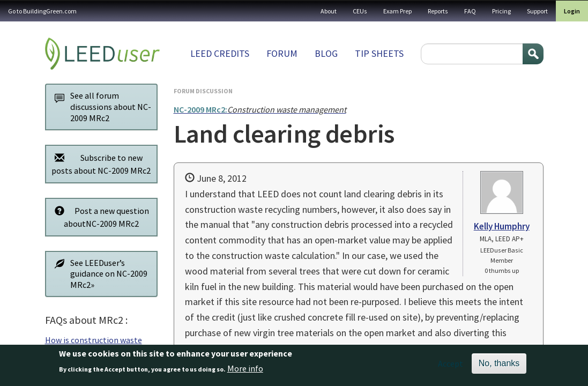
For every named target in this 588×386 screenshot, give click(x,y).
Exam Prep (397, 11)
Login (572, 11)
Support (537, 11)
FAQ (470, 11)
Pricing (501, 11)
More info (245, 372)
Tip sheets (379, 53)
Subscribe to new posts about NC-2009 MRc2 (100, 164)
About (329, 11)
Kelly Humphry (502, 226)
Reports (438, 11)
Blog (326, 53)
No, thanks (499, 366)
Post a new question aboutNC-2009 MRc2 (99, 217)
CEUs (360, 11)
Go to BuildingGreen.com (42, 11)
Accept (451, 367)
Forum (282, 53)
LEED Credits (220, 53)
